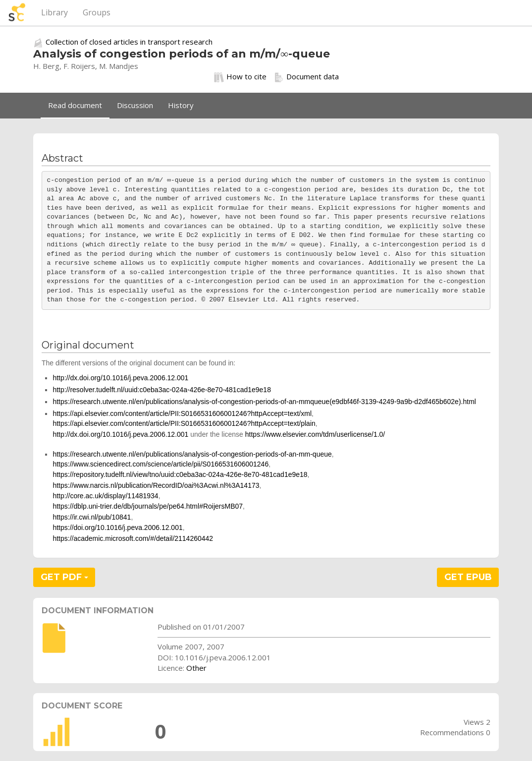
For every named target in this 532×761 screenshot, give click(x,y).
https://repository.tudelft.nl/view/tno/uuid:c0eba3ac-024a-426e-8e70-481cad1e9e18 (180, 474)
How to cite (240, 77)
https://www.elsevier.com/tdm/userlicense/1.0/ (315, 434)
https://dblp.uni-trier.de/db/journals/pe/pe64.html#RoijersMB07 (148, 506)
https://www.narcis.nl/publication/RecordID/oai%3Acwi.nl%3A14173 (156, 485)
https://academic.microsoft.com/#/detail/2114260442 (133, 538)
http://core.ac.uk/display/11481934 (105, 496)
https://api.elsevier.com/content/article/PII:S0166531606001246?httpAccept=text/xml (182, 413)
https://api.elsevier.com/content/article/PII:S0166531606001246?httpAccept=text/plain (184, 423)
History (181, 105)
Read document (75, 105)
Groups (97, 12)
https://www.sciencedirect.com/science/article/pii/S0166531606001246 (160, 464)
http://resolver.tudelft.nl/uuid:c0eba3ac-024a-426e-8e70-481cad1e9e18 (162, 390)
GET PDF (64, 577)
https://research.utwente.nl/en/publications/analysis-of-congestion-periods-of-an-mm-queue (192, 454)
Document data (306, 77)
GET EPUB (468, 577)
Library (54, 12)
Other (196, 668)
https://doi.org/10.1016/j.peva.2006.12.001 (117, 527)
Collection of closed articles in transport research (129, 42)
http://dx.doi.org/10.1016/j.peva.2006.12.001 (120, 378)
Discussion (135, 105)
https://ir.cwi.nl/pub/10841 (92, 517)
